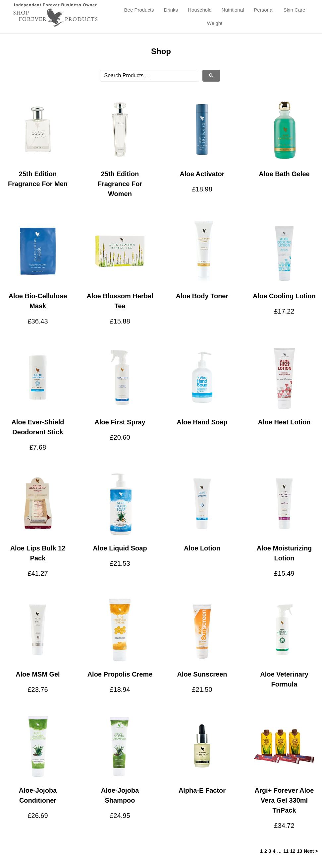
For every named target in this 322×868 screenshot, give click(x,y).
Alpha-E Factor (202, 790)
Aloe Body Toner (202, 296)
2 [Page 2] (266, 851)
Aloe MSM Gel (38, 674)
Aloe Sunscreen (202, 674)
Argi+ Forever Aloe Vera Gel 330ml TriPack (284, 800)
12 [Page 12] (293, 851)
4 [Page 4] (274, 851)
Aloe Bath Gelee (284, 174)
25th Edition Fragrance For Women (120, 184)
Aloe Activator (202, 174)
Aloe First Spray (120, 422)
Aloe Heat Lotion (284, 422)
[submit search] (211, 76)
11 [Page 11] (286, 851)
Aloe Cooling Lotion (284, 296)
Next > (311, 851)
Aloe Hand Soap (202, 422)
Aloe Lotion (202, 548)
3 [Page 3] (270, 851)
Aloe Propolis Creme (120, 674)
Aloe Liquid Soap (120, 548)
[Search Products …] (150, 76)
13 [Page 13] (300, 851)
